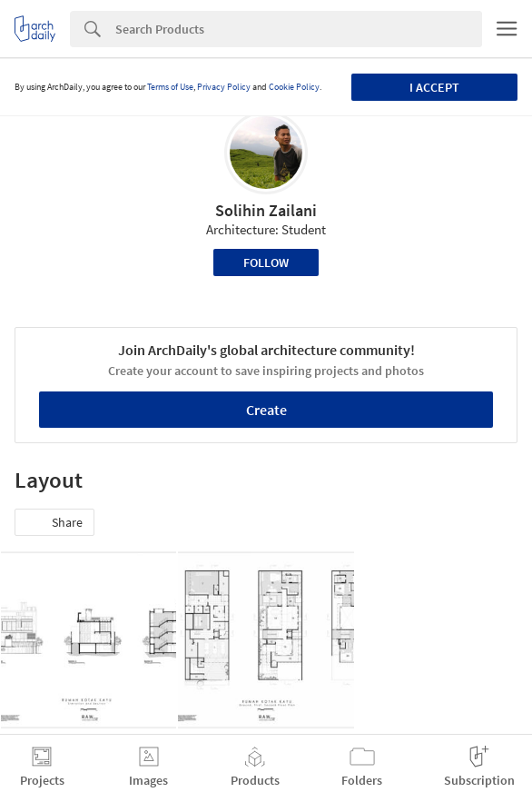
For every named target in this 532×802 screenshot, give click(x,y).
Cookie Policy (294, 87)
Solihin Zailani (266, 210)
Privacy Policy (224, 87)
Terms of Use (170, 87)
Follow (266, 262)
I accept (434, 87)
